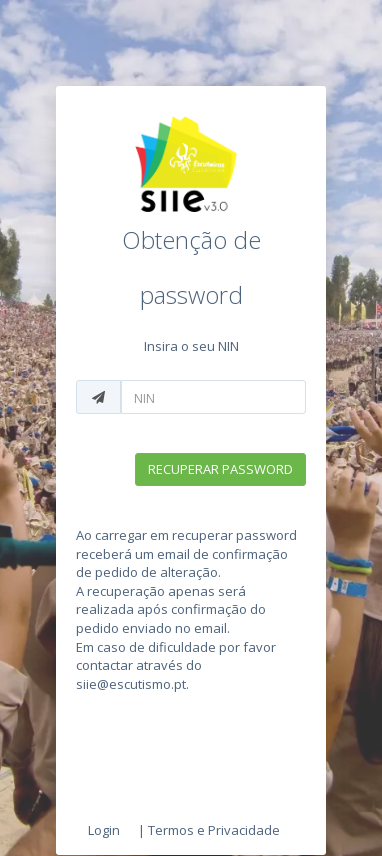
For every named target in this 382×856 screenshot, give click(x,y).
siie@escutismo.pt (131, 684)
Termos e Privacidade (214, 830)
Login (104, 830)
